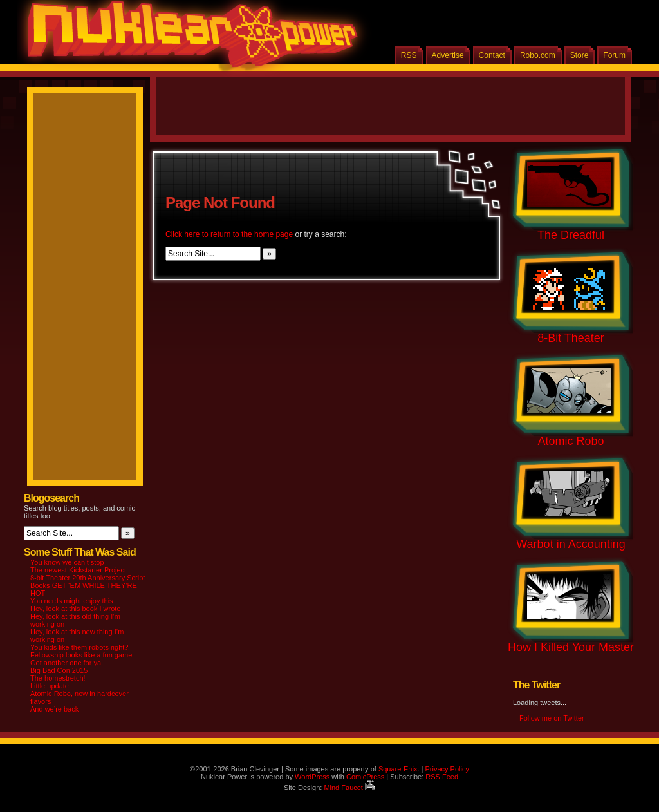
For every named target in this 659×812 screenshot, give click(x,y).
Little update (50, 686)
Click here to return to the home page (229, 234)
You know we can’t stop (67, 562)
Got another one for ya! (67, 663)
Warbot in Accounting (571, 544)
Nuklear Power (188, 39)
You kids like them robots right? (79, 647)
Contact (492, 55)
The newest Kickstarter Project (78, 570)
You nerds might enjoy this (72, 601)
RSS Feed (442, 777)
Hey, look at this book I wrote (75, 609)
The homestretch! (58, 678)
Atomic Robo (571, 441)
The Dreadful (571, 235)
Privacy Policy (447, 769)
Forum (614, 55)
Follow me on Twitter (552, 718)
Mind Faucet (349, 788)
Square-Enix (398, 769)
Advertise (448, 55)
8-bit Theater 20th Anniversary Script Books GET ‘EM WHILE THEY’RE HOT (88, 585)
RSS (409, 55)
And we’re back (54, 709)
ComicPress (365, 777)
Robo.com (538, 55)
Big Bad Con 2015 (59, 670)
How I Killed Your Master (571, 647)
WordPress (312, 777)
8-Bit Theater (571, 338)
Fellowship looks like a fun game (81, 655)
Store (580, 55)
